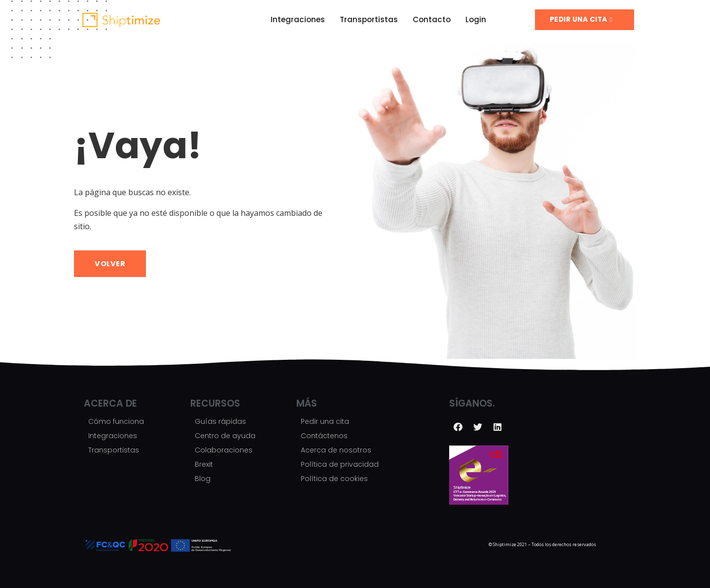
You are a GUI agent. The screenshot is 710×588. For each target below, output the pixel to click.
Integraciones (298, 19)
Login (476, 19)
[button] (585, 20)
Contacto (432, 19)
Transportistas (369, 19)
